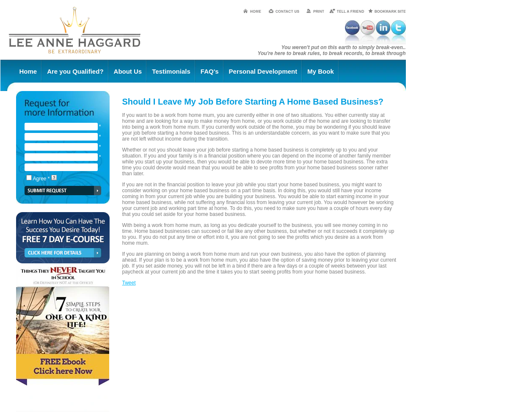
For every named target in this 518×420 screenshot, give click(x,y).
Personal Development (263, 71)
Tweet (129, 283)
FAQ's (210, 71)
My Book (321, 71)
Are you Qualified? (75, 71)
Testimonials (171, 71)
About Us (128, 71)
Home (28, 71)
